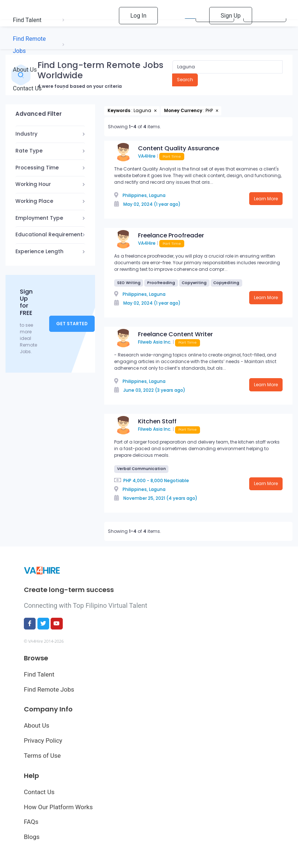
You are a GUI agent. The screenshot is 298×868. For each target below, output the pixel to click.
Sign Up (231, 16)
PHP (127, 480)
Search (185, 80)
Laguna (157, 195)
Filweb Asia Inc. (155, 342)
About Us (37, 725)
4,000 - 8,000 (148, 480)
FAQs (31, 822)
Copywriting (194, 283)
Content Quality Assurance (179, 148)
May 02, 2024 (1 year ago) (152, 204)
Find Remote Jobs (49, 689)
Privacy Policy (43, 740)
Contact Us (39, 792)
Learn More (266, 199)
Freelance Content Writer (175, 334)
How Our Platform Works (58, 807)
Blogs (32, 837)
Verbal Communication (141, 469)
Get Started (72, 324)
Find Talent (39, 674)
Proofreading (161, 283)
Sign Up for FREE (26, 302)
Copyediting (226, 283)
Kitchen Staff (157, 421)
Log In (138, 16)
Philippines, (135, 195)
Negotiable (177, 480)
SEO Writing (129, 283)
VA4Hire (147, 156)
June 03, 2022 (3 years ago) (154, 390)
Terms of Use (42, 756)
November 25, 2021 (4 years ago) (160, 498)
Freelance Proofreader (171, 235)
